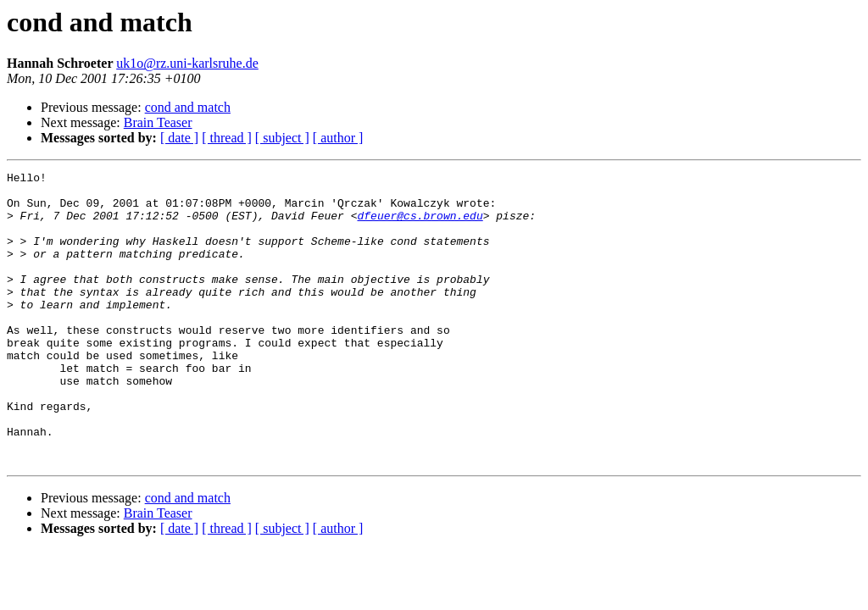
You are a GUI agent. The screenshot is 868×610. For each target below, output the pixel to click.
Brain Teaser (158, 122)
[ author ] (338, 138)
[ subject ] (282, 138)
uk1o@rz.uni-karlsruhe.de (187, 63)
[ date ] (179, 138)
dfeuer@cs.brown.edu (420, 225)
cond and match (188, 107)
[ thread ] (227, 138)
